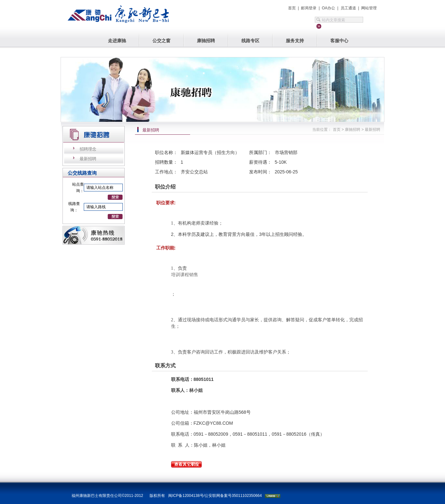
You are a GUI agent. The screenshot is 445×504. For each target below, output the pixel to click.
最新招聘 (88, 159)
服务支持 (295, 41)
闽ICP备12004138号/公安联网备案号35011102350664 (215, 496)
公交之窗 (161, 41)
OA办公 (329, 8)
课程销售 (189, 275)
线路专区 (250, 41)
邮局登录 (309, 8)
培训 (176, 275)
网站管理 (369, 8)
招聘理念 (88, 149)
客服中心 (339, 41)
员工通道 (348, 8)
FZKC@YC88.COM (213, 423)
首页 (292, 8)
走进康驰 (117, 41)
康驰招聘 (206, 41)
